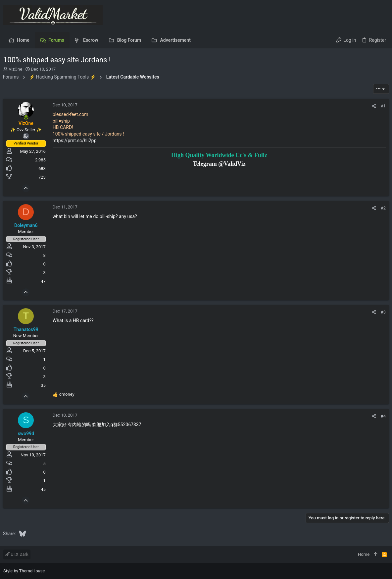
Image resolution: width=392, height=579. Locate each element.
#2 (383, 208)
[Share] (374, 106)
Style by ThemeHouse (24, 571)
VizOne (15, 69)
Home (364, 554)
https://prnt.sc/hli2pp (75, 141)
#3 (383, 312)
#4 (383, 416)
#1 (383, 106)
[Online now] (26, 117)
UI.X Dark (17, 554)
